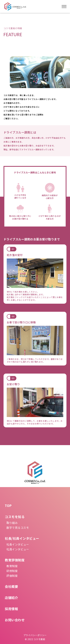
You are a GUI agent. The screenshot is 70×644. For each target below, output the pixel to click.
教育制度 (12, 566)
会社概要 (11, 586)
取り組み (12, 523)
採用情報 (11, 609)
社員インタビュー (18, 549)
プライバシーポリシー (35, 635)
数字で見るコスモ (18, 528)
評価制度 (12, 576)
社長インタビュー (18, 544)
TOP (8, 506)
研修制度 (12, 571)
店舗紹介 (11, 598)
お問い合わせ (15, 620)
